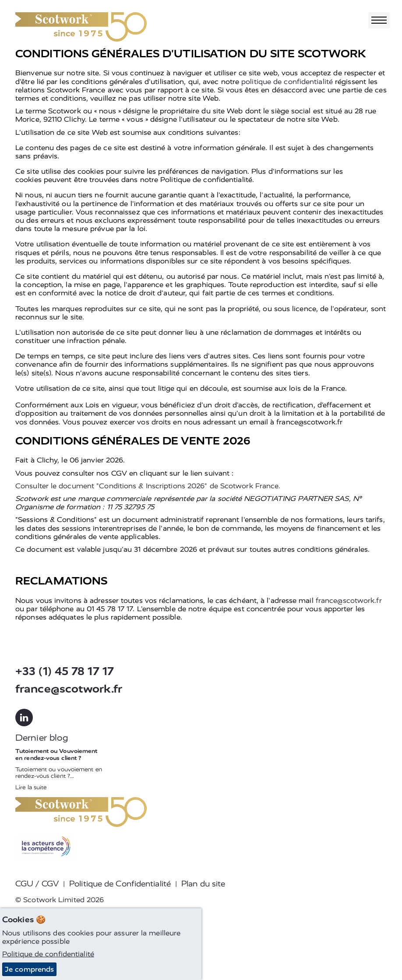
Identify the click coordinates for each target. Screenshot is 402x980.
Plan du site (203, 884)
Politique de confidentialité (48, 954)
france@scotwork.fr (349, 600)
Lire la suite (31, 787)
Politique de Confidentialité (120, 884)
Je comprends (29, 969)
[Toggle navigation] (379, 20)
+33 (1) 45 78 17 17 (65, 671)
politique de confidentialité (287, 82)
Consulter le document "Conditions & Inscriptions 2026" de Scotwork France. (148, 486)
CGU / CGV (37, 884)
